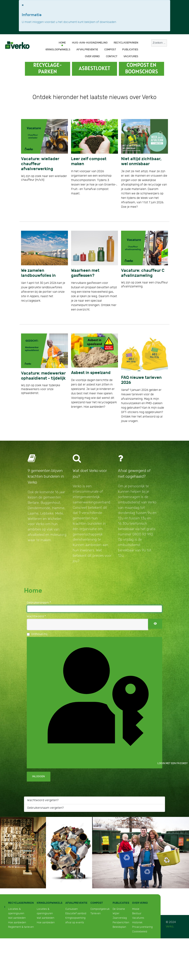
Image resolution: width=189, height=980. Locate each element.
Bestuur (137, 913)
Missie (136, 909)
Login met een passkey (97, 702)
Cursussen (72, 909)
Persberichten (121, 923)
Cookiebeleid (140, 932)
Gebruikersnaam (39, 603)
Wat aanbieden (17, 918)
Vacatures (138, 918)
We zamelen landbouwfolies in (38, 273)
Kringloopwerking (75, 918)
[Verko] (17, 45)
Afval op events (75, 923)
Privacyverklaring (142, 927)
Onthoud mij (39, 634)
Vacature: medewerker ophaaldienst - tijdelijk (43, 376)
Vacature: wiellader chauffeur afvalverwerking (40, 164)
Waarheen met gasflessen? (85, 273)
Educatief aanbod (76, 913)
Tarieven (96, 913)
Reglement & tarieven (21, 927)
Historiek (137, 923)
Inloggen (38, 776)
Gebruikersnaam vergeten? (45, 808)
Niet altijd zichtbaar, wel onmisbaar (141, 161)
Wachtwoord (36, 616)
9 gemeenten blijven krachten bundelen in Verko (46, 476)
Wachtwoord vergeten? (43, 800)
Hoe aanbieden (17, 923)
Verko (170, 927)
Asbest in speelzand (91, 373)
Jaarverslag (120, 918)
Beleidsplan (119, 927)
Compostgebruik (100, 909)
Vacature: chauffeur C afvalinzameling (143, 273)
